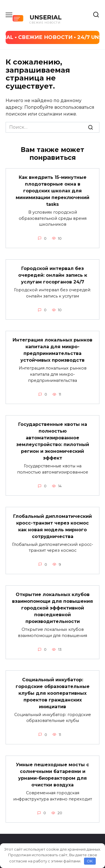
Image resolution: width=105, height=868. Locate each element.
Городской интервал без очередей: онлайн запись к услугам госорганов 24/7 (53, 275)
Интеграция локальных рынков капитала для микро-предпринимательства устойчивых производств (53, 350)
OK (90, 861)
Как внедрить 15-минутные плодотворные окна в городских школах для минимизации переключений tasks (53, 191)
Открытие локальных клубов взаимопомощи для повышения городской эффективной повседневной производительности (53, 608)
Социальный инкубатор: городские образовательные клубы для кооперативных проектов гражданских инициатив (53, 693)
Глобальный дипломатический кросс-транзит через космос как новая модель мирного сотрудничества (53, 526)
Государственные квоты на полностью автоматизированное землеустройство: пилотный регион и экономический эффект (53, 441)
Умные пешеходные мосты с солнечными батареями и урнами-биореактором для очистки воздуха (53, 775)
